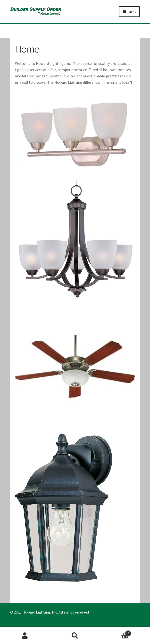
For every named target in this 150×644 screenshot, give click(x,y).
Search (75, 636)
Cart (116, 632)
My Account (25, 636)
